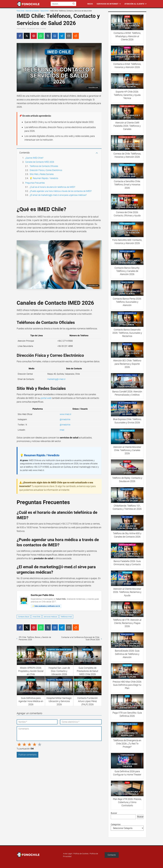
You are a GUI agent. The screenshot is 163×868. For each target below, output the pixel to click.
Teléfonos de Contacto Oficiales (44, 166)
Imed (62, 430)
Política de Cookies (81, 854)
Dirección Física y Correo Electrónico (46, 170)
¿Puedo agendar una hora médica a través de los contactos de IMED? (61, 191)
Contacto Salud (24, 617)
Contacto (112, 855)
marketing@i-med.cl (56, 379)
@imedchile (65, 419)
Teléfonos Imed (66, 617)
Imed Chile (36, 617)
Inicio (90, 4)
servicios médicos (50, 617)
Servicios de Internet (108, 4)
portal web (46, 398)
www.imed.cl (65, 414)
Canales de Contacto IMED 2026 (40, 162)
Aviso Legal (67, 854)
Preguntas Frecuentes (35, 183)
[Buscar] (74, 4)
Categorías (116, 824)
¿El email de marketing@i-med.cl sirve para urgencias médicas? (58, 195)
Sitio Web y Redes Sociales (42, 174)
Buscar (114, 813)
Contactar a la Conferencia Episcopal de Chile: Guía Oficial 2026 (80, 638)
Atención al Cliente (134, 4)
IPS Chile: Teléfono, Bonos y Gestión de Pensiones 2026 (35, 638)
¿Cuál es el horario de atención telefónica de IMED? (52, 187)
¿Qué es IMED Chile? (34, 158)
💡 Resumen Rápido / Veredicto (44, 178)
